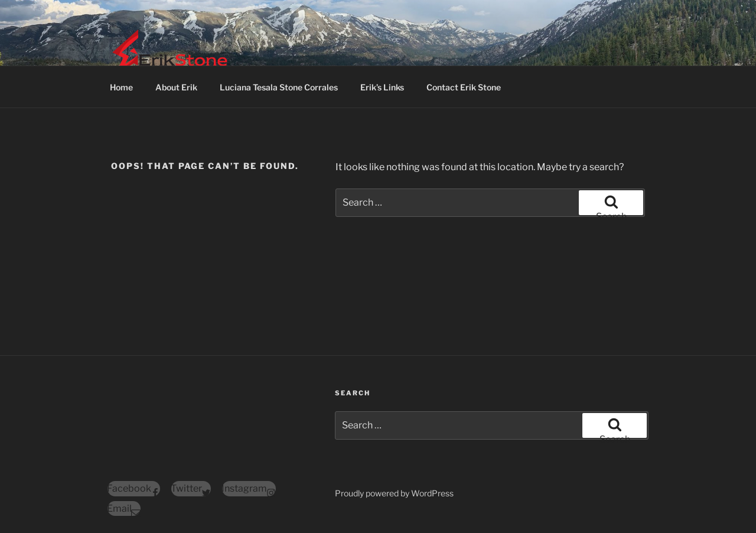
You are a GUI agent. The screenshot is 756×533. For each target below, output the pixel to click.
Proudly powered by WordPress (394, 493)
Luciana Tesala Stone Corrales (279, 87)
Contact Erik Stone (464, 87)
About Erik (176, 87)
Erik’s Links (382, 87)
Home (121, 87)
